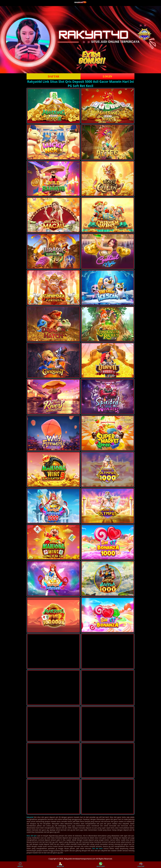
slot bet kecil (97, 848)
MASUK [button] (20, 865)
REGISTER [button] (60, 865)
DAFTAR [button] (53, 76)
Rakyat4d (30, 817)
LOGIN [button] (107, 76)
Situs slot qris (32, 836)
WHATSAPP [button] (101, 865)
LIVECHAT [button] (141, 865)
